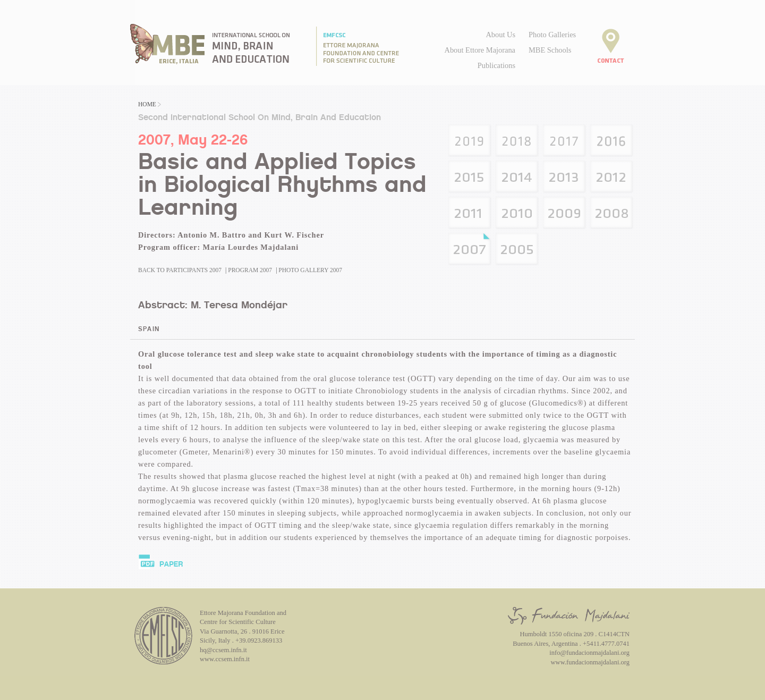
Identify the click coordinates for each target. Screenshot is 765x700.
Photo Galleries (552, 35)
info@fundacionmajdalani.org (589, 653)
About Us (500, 35)
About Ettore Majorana (480, 50)
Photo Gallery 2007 (310, 270)
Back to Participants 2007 (180, 270)
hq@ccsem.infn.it (223, 650)
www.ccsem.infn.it (225, 659)
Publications (496, 65)
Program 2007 (250, 270)
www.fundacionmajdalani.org (590, 662)
